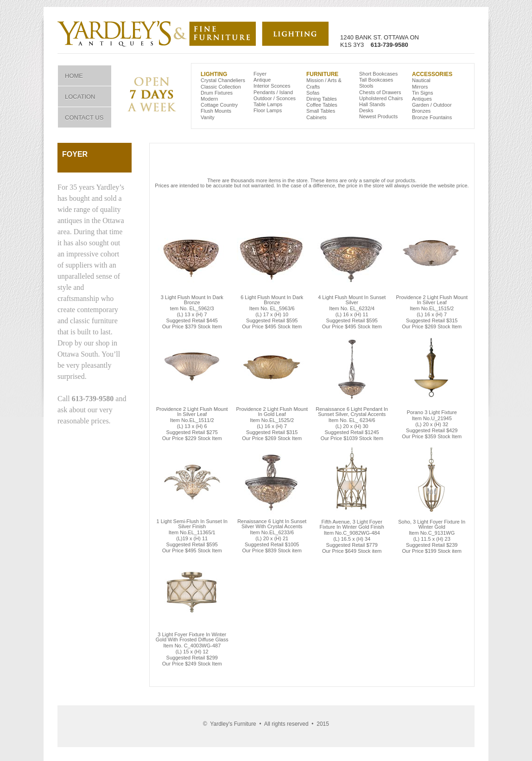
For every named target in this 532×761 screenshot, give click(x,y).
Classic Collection (221, 87)
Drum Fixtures (217, 93)
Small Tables (321, 111)
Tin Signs (422, 93)
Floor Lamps (268, 110)
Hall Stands (372, 104)
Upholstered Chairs (381, 98)
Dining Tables (322, 99)
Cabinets (316, 117)
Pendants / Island (273, 92)
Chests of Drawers (380, 92)
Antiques (422, 99)
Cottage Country (219, 105)
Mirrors (420, 87)
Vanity (208, 117)
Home (74, 76)
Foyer (260, 74)
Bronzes (421, 111)
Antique (262, 80)
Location (80, 97)
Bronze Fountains (432, 117)
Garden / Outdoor (432, 105)
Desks (366, 110)
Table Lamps (268, 104)
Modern (209, 99)
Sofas (313, 93)
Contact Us (84, 118)
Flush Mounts (216, 111)
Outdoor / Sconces (275, 98)
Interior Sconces (272, 86)
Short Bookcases (378, 74)
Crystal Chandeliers (223, 80)
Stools (366, 86)
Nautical (421, 80)
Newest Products (378, 116)
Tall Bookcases (376, 80)
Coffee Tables (322, 105)
